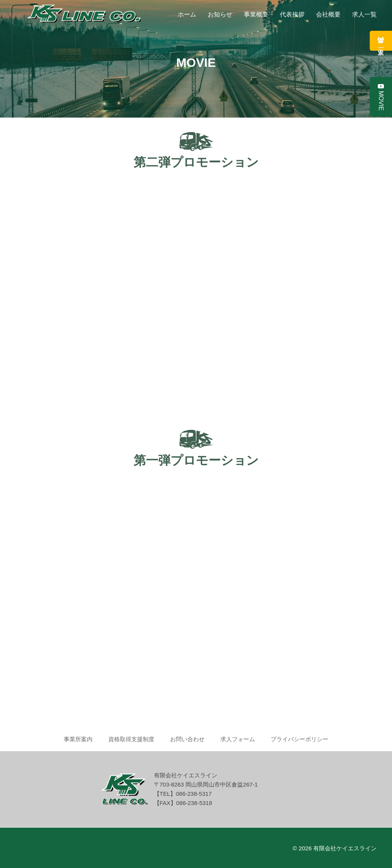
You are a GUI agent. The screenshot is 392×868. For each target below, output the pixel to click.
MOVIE (381, 97)
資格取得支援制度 (131, 739)
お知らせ (220, 14)
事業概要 (256, 14)
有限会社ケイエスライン (345, 848)
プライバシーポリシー (299, 739)
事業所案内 (78, 739)
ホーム (187, 14)
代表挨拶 (292, 14)
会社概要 (328, 14)
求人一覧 (364, 14)
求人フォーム (238, 739)
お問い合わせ (187, 739)
